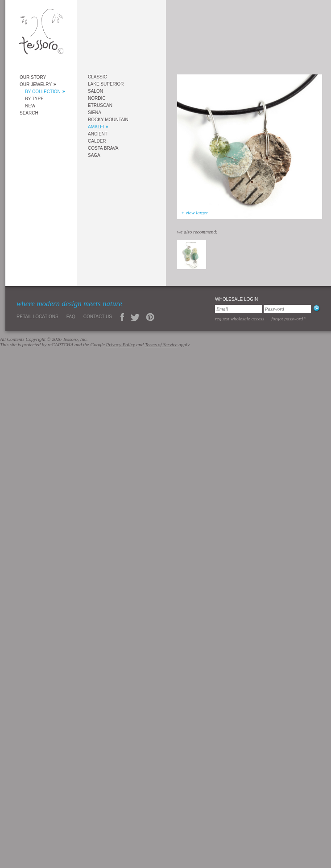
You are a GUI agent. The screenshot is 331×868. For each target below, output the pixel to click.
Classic (97, 77)
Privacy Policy (121, 344)
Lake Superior (106, 84)
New (30, 106)
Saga (94, 155)
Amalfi (96, 127)
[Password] (287, 309)
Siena (95, 113)
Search (29, 113)
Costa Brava (103, 148)
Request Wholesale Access (240, 319)
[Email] (239, 309)
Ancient (98, 134)
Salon (95, 91)
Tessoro (41, 34)
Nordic (97, 98)
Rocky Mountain (108, 120)
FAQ (71, 317)
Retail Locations (37, 317)
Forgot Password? (288, 319)
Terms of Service (161, 344)
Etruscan (100, 105)
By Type (34, 99)
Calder (97, 141)
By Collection (43, 92)
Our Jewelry (36, 84)
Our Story (33, 77)
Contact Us (98, 317)
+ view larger (194, 213)
